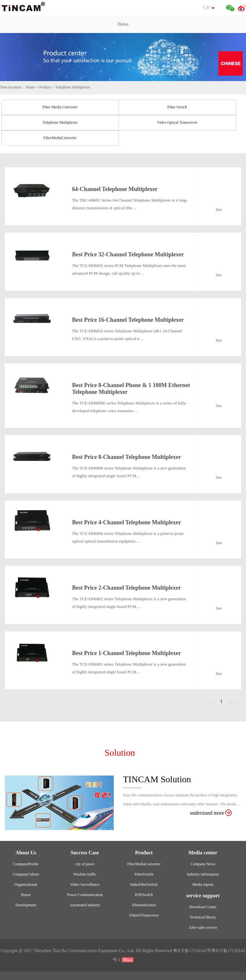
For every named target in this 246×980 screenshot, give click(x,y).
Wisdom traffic (85, 874)
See (219, 209)
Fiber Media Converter (60, 107)
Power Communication (85, 895)
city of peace (85, 864)
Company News (203, 864)
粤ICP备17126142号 (192, 951)
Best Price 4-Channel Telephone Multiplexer (127, 522)
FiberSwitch (144, 874)
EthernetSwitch (144, 905)
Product (45, 87)
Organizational (26, 884)
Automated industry (85, 905)
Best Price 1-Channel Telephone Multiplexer (127, 653)
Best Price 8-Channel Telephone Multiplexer (127, 457)
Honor (26, 895)
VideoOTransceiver (144, 915)
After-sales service (203, 927)
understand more (211, 813)
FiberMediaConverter (60, 138)
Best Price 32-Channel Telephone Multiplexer (128, 254)
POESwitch (144, 895)
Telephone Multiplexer (73, 87)
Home (123, 24)
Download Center (203, 907)
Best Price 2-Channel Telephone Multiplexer (127, 588)
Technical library (203, 917)
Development (26, 905)
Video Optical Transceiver (177, 122)
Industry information (203, 874)
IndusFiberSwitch (144, 884)
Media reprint (203, 884)
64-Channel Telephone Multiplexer (115, 189)
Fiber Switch (177, 107)
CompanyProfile (26, 864)
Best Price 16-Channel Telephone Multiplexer (128, 320)
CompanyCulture (26, 874)
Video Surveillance (85, 884)
